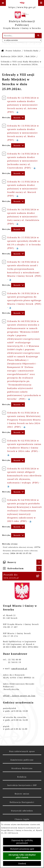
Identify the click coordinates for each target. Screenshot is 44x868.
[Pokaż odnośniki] (3, 3)
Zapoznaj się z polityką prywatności (22, 842)
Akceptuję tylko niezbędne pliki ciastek (22, 856)
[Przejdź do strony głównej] (22, 21)
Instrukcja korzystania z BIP (22, 785)
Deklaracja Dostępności (22, 802)
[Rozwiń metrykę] (18, 118)
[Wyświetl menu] (41, 3)
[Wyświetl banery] (39, 562)
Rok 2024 (31, 56)
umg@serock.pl (19, 669)
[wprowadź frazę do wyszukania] (19, 36)
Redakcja (22, 777)
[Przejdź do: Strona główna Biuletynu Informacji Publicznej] (3, 51)
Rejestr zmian (22, 794)
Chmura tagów (22, 819)
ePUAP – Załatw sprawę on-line (19, 696)
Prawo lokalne (13, 51)
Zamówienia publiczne (22, 760)
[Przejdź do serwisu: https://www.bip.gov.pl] (22, 5)
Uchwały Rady (31, 51)
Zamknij (22, 863)
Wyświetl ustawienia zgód (22, 849)
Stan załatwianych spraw (22, 751)
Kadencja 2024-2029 (12, 56)
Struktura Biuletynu (22, 768)
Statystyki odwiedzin (22, 811)
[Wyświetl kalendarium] (39, 568)
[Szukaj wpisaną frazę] (38, 36)
